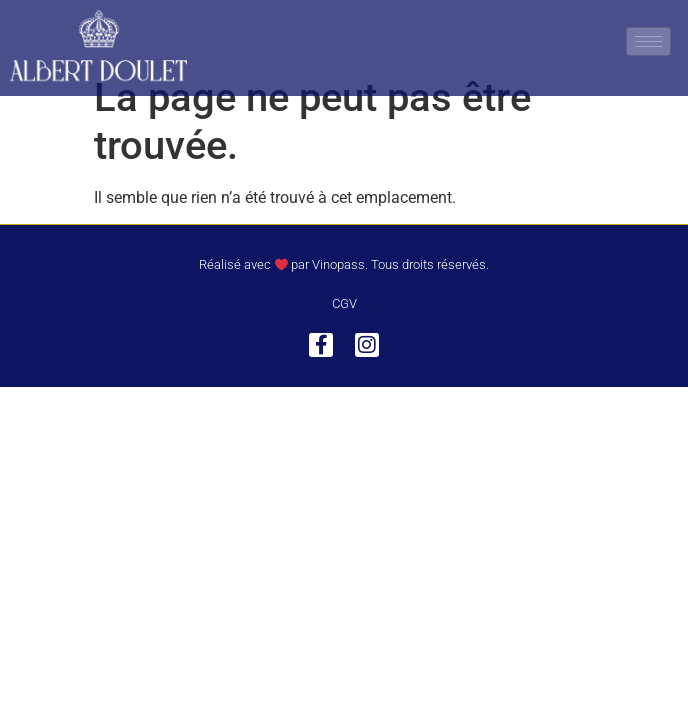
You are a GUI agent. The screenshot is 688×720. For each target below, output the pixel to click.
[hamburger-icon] (648, 41)
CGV (344, 333)
